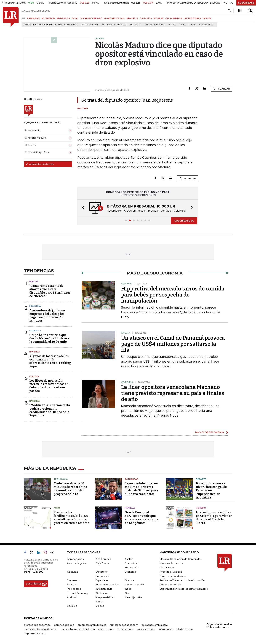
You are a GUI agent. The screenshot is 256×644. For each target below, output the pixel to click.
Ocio (128, 593)
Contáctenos (167, 567)
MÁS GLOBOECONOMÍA (210, 432)
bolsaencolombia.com (155, 625)
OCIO (75, 18)
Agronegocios (75, 559)
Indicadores (74, 589)
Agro (57, 508)
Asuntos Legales (76, 563)
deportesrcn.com (34, 633)
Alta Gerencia (104, 559)
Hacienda (35, 352)
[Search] (229, 11)
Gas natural (207, 25)
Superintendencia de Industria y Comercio (184, 589)
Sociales (72, 606)
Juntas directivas (155, 25)
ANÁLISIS (132, 18)
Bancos (34, 282)
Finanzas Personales (107, 584)
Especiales (102, 580)
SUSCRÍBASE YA (184, 221)
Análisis (129, 559)
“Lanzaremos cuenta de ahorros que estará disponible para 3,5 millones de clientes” (50, 291)
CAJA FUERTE (174, 18)
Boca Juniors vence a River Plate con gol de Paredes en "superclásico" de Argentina (211, 490)
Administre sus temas (40, 164)
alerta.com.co (185, 629)
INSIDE (207, 18)
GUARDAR (221, 89)
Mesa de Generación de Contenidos (181, 559)
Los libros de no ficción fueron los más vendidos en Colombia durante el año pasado (49, 386)
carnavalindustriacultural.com (78, 629)
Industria (35, 306)
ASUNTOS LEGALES (152, 18)
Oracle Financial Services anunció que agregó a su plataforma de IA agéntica (142, 518)
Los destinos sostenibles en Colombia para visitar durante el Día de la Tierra (214, 518)
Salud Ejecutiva (134, 597)
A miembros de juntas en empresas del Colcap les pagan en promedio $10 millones (47, 316)
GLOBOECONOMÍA (91, 18)
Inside (128, 589)
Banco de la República (114, 25)
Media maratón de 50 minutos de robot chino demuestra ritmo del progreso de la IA (70, 489)
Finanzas (130, 508)
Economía (131, 572)
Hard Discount (90, 25)
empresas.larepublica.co (92, 625)
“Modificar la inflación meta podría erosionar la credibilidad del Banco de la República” (50, 410)
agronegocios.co (64, 625)
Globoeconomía (134, 584)
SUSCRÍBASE (246, 3)
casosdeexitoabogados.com (41, 629)
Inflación (136, 25)
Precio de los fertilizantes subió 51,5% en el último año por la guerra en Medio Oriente (71, 518)
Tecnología (61, 479)
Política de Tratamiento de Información (182, 580)
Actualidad (132, 479)
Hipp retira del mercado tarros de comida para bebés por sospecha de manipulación (173, 295)
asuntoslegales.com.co (37, 625)
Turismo (201, 508)
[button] (82, 208)
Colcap (172, 25)
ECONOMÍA (48, 18)
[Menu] (24, 18)
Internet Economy (77, 593)
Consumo (73, 572)
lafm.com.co (166, 629)
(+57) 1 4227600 (34, 572)
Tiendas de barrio (68, 25)
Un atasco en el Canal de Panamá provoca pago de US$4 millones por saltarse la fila (173, 344)
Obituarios (102, 593)
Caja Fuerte (103, 563)
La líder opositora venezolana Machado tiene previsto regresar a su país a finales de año (173, 393)
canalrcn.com (106, 629)
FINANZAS (33, 18)
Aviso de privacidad (171, 572)
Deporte (201, 479)
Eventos (129, 580)
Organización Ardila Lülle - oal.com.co (219, 626)
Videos (100, 606)
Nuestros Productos (171, 563)
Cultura (34, 376)
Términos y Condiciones (173, 576)
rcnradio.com (125, 629)
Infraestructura (104, 589)
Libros (192, 25)
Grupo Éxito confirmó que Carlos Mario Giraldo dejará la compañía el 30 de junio (49, 338)
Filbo (182, 25)
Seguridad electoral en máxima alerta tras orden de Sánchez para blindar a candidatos (141, 489)
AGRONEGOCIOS (114, 18)
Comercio (35, 331)
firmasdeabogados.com (124, 625)
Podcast (72, 597)
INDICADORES (192, 18)
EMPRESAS (63, 18)
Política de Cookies (171, 584)
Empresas (73, 580)
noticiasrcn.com (146, 629)
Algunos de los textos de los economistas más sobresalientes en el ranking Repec (50, 361)
